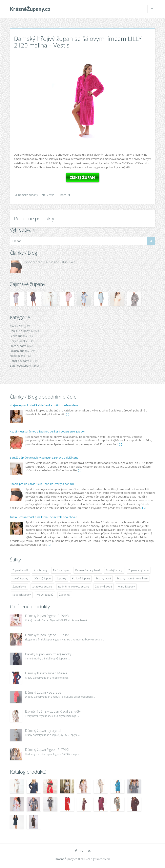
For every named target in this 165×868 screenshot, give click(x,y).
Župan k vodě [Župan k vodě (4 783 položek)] (20, 570)
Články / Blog (18, 326)
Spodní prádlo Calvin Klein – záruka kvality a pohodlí (42, 484)
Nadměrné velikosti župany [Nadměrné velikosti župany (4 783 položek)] (74, 587)
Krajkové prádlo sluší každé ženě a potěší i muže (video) (44, 405)
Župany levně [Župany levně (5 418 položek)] (103, 578)
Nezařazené (18, 356)
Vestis (51, 195)
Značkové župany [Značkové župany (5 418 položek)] (42, 587)
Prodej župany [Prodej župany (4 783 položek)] (114, 570)
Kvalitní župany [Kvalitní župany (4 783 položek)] (126, 587)
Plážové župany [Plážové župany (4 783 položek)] (81, 578)
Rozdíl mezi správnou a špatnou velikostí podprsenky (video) (47, 431)
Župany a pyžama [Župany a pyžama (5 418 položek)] (139, 570)
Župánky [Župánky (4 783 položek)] (61, 578)
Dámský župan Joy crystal (43, 731)
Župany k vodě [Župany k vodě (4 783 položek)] (104, 587)
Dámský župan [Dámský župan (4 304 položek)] (42, 578)
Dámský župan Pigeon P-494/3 (47, 616)
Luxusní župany (19, 351)
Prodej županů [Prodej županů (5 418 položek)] (45, 595)
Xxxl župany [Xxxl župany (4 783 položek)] (41, 570)
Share (64, 195)
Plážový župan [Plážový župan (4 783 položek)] (61, 570)
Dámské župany (28, 195)
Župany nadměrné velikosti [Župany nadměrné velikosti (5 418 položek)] (132, 578)
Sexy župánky (18, 341)
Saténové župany (21, 366)
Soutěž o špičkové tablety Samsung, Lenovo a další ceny (44, 458)
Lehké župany (18, 336)
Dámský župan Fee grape (43, 692)
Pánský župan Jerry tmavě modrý (48, 654)
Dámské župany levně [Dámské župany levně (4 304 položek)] (88, 570)
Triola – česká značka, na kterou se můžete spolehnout (44, 517)
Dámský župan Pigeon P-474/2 (47, 750)
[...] (68, 414)
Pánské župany (19, 361)
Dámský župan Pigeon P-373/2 (47, 635)
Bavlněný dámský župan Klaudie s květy (53, 711)
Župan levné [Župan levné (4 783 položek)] (19, 587)
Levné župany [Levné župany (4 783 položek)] (20, 578)
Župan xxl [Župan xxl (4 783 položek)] (65, 595)
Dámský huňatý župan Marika (46, 673)
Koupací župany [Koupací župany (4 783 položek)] (22, 595)
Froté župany (18, 346)
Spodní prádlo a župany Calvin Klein (50, 262)
